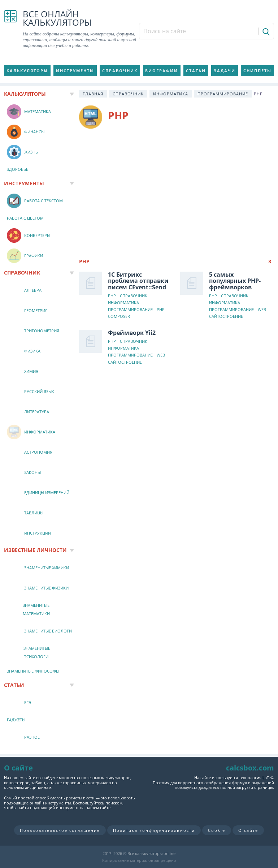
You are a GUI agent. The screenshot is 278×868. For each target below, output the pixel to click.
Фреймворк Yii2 (132, 333)
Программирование (223, 94)
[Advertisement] (177, 190)
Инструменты (75, 71)
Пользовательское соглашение (60, 830)
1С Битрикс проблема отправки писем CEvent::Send (138, 281)
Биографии (162, 71)
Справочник (120, 71)
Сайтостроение (226, 317)
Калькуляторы (27, 71)
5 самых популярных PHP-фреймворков (235, 281)
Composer (119, 317)
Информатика (171, 94)
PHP (112, 296)
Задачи (225, 71)
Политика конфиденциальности (154, 830)
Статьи (196, 71)
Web (262, 310)
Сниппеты (257, 71)
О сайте (248, 830)
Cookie (217, 830)
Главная (93, 94)
